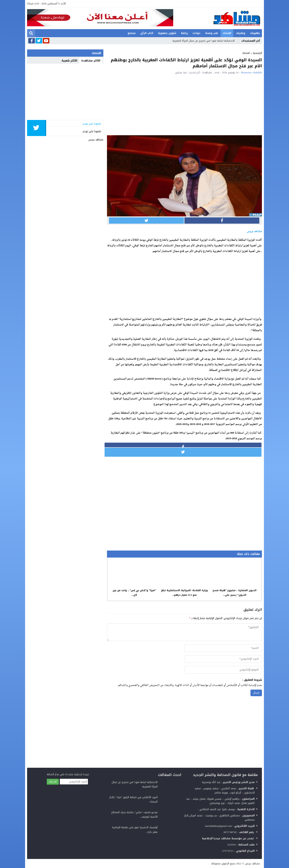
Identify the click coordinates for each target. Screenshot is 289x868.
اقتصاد (227, 33)
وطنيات (241, 33)
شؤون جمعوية (167, 33)
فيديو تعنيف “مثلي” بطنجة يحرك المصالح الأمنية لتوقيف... (134, 814)
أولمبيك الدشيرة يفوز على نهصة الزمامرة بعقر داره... (135, 830)
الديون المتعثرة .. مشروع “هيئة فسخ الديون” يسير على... (235, 593)
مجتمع (132, 33)
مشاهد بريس (96, 140)
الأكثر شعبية (69, 61)
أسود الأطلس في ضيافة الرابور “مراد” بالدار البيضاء (133, 799)
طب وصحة (212, 33)
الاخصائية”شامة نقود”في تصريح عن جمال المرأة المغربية (204, 41)
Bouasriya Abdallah (251, 72)
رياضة (184, 33)
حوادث (196, 33)
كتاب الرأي (147, 33)
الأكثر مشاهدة (91, 61)
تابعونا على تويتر (92, 131)
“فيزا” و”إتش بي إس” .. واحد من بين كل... (134, 593)
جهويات (255, 33)
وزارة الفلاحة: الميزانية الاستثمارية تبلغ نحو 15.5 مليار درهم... (184, 593)
